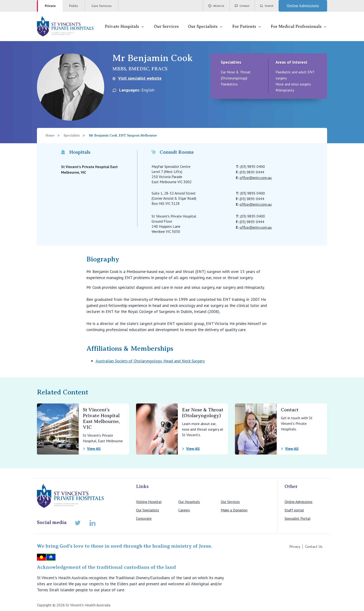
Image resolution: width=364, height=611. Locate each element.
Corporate (144, 518)
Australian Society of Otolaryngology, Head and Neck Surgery (150, 361)
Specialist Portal (297, 518)
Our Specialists (206, 27)
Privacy (295, 546)
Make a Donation (234, 510)
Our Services (166, 26)
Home (50, 135)
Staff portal (294, 510)
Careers (184, 510)
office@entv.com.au (256, 178)
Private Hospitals (125, 27)
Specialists (72, 135)
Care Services (102, 6)
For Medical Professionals (299, 27)
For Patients (247, 27)
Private (50, 6)
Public (74, 6)
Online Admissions (299, 502)
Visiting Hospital (149, 502)
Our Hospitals (189, 502)
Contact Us (314, 546)
